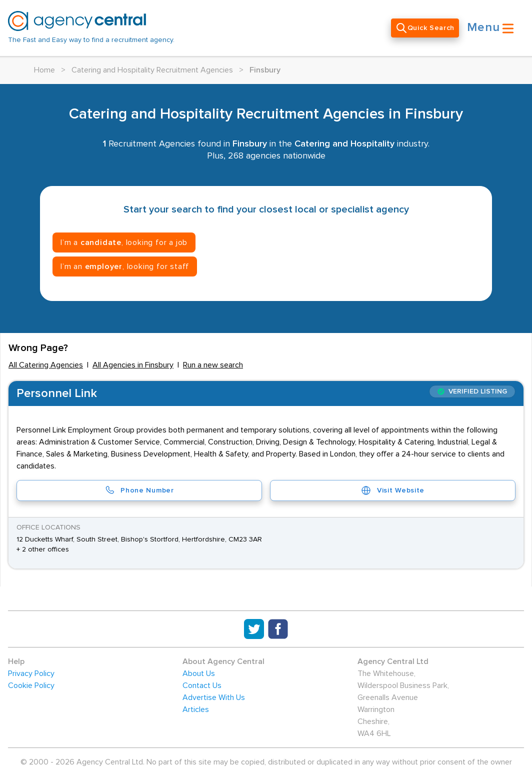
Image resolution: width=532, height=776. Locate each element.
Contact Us (202, 685)
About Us (199, 673)
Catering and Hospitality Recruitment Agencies (152, 70)
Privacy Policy (31, 673)
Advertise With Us (214, 697)
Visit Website (393, 490)
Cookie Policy (31, 685)
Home (44, 70)
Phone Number (139, 490)
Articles (196, 709)
